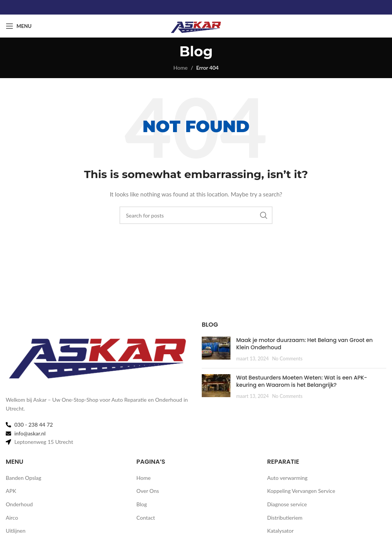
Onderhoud (19, 504)
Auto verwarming (287, 478)
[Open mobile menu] (19, 26)
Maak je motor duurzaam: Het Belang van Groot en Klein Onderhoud (305, 344)
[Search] (196, 215)
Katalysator (280, 531)
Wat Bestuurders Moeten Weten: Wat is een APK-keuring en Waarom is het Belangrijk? (302, 381)
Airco (12, 518)
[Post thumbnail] (216, 349)
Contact (146, 518)
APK (11, 491)
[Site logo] (196, 25)
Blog (141, 504)
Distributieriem (285, 518)
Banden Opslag (24, 478)
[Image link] (98, 353)
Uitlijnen (16, 531)
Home (180, 68)
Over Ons (148, 491)
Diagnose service (287, 504)
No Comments (287, 359)
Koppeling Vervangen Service (301, 491)
